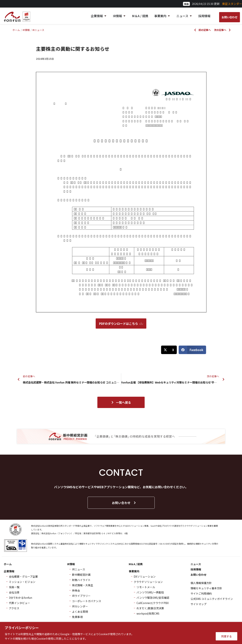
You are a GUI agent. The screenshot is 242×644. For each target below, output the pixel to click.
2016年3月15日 (45, 59)
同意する (226, 636)
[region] (121, 633)
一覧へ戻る (121, 402)
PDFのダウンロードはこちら (121, 324)
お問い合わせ (124, 503)
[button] (169, 350)
